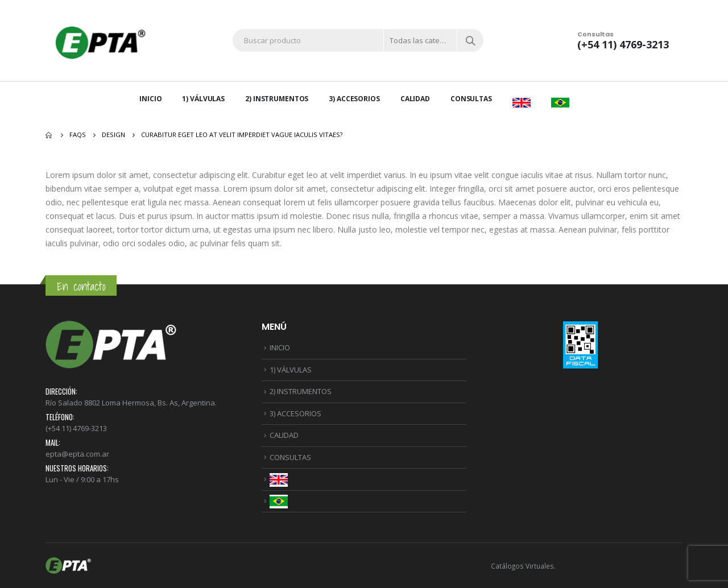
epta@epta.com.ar (77, 454)
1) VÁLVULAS (203, 99)
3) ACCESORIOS (354, 99)
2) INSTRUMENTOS (277, 99)
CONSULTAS (471, 99)
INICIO (150, 99)
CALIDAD (415, 99)
